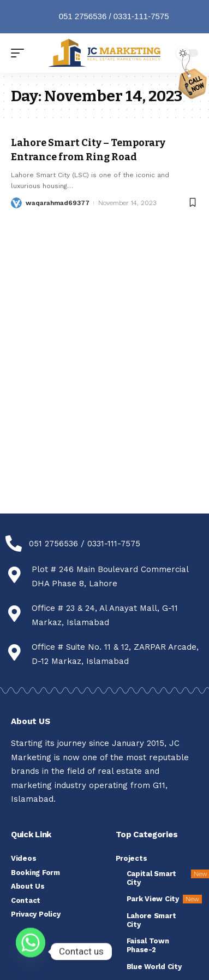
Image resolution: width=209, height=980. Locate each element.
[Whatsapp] (31, 952)
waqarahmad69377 (58, 203)
